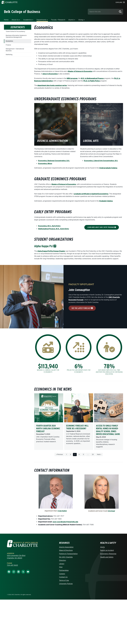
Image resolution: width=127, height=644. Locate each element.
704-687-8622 (12, 565)
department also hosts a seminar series (52, 85)
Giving (81, 20)
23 (93, 454)
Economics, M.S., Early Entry (49, 226)
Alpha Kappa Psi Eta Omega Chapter (51, 251)
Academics (28, 20)
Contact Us (63, 577)
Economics (9, 41)
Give (61, 567)
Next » (99, 454)
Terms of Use (64, 580)
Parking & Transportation (68, 554)
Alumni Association (66, 547)
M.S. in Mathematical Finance (92, 78)
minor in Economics (50, 74)
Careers (62, 574)
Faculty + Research (58, 20)
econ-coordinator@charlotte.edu (65, 522)
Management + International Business (15, 50)
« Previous (59, 454)
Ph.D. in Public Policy (92, 81)
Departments (41, 20)
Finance (8, 45)
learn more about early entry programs (102, 227)
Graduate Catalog (106, 201)
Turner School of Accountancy (15, 31)
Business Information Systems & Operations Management (16, 36)
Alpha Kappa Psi (45, 246)
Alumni (71, 20)
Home (6, 20)
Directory (63, 560)
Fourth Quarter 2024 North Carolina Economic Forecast (48, 428)
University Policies (66, 584)
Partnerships (64, 570)
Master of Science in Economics (80, 71)
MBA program (72, 78)
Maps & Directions (66, 550)
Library (62, 564)
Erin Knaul (112, 511)
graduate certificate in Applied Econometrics (91, 194)
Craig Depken (62, 511)
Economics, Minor (45, 164)
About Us (15, 20)
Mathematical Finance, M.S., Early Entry (54, 229)
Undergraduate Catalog (108, 168)
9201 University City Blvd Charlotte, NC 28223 (16, 557)
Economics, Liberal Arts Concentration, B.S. (101, 161)
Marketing (9, 55)
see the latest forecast (82, 308)
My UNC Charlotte (66, 557)
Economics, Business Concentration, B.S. (54, 161)
